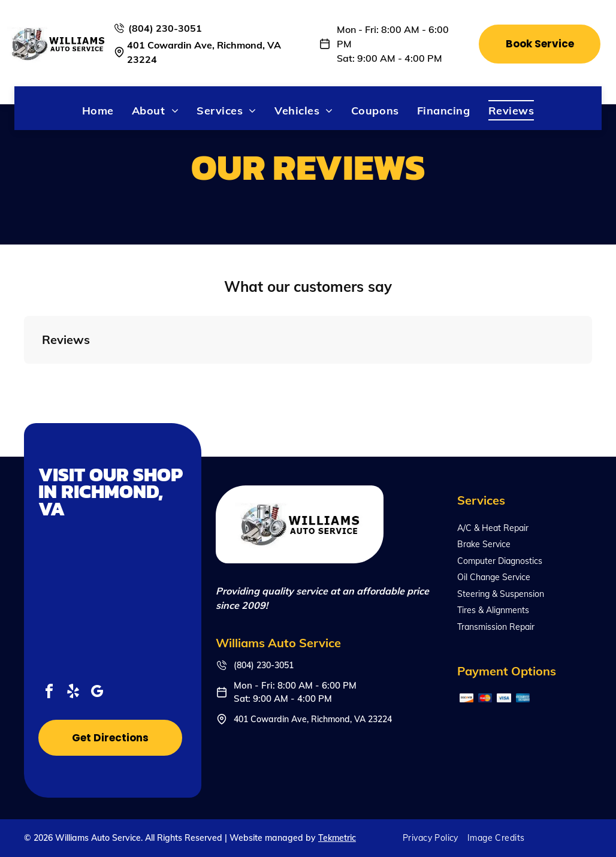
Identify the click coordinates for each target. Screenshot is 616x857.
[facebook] (49, 693)
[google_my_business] (97, 693)
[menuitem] (98, 110)
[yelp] (73, 693)
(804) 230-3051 (165, 28)
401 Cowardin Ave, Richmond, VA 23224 (313, 719)
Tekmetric (337, 838)
